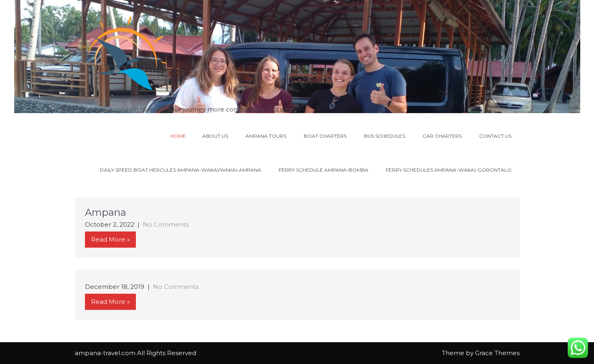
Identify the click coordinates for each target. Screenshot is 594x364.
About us (215, 136)
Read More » (110, 239)
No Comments (166, 224)
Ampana (106, 212)
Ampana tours (266, 136)
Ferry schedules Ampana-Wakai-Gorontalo (449, 170)
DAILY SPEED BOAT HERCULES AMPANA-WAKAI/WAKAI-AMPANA (181, 170)
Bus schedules (385, 136)
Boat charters (325, 136)
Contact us (495, 136)
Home (178, 136)
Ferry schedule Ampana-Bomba (323, 170)
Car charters (442, 136)
